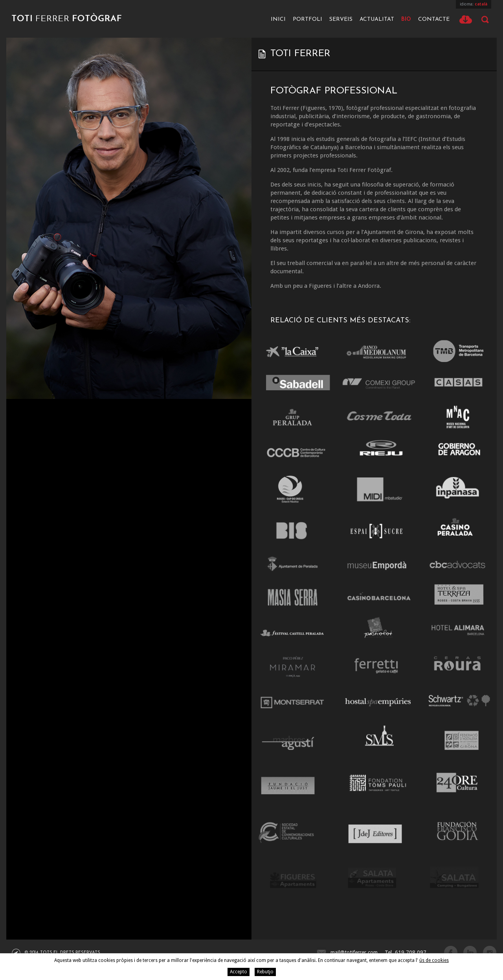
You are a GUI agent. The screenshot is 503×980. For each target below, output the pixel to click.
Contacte (434, 19)
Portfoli (307, 19)
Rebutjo (265, 972)
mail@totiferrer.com (354, 953)
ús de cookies (434, 960)
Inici (278, 19)
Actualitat (377, 19)
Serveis (341, 19)
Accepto (239, 972)
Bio (406, 19)
